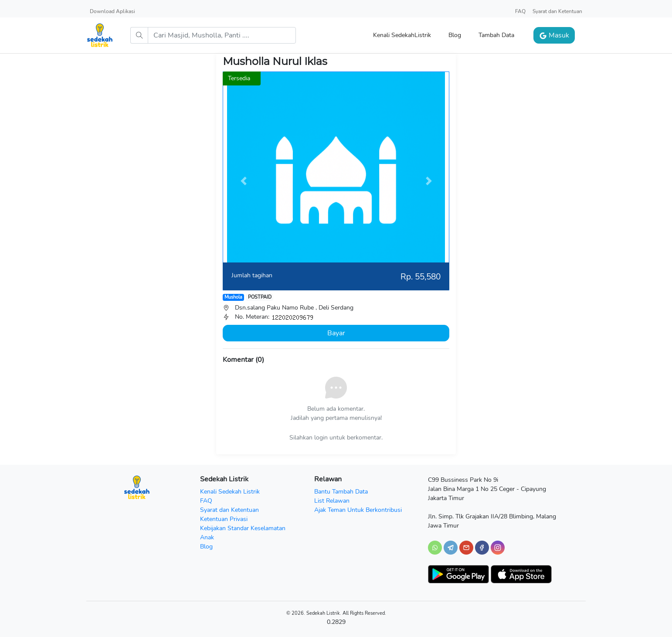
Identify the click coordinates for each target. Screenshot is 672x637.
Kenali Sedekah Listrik (230, 492)
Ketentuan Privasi (224, 519)
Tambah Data (496, 35)
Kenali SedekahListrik (402, 35)
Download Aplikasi (112, 11)
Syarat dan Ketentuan (557, 11)
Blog (455, 35)
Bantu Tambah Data (341, 492)
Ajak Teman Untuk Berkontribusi (358, 510)
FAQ (520, 11)
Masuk (554, 35)
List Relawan (332, 501)
